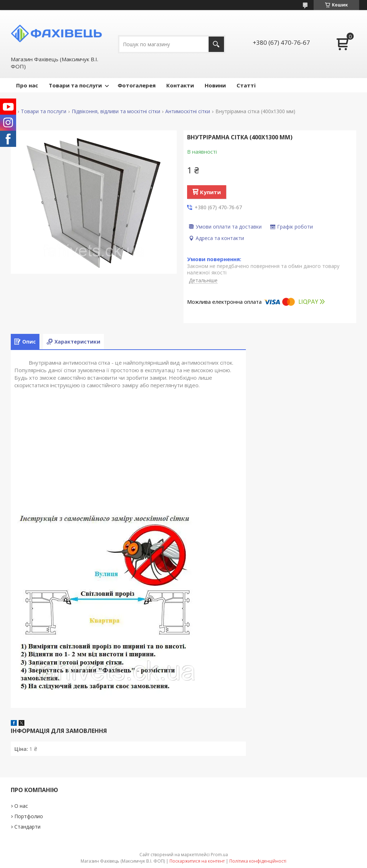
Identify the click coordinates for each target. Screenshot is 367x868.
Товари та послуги (75, 85)
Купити (210, 192)
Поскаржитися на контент (197, 861)
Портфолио (29, 816)
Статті (246, 85)
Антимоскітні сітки (188, 111)
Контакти (180, 85)
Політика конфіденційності (258, 861)
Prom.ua (219, 855)
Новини (215, 85)
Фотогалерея (137, 85)
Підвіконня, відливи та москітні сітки (116, 111)
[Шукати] (216, 44)
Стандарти (27, 827)
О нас (21, 806)
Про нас (27, 85)
